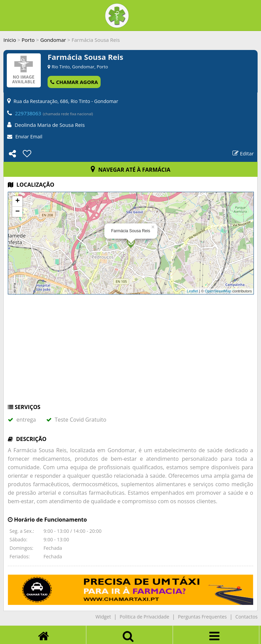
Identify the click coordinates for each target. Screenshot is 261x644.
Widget (103, 617)
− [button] (18, 212)
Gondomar (53, 40)
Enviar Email (29, 137)
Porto (28, 40)
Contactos (247, 617)
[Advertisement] (130, 352)
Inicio (10, 40)
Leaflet (193, 291)
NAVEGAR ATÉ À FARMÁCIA (131, 170)
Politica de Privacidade (144, 617)
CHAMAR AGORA (74, 82)
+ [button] (18, 201)
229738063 (28, 113)
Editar (243, 153)
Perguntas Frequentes (202, 617)
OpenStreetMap (218, 291)
